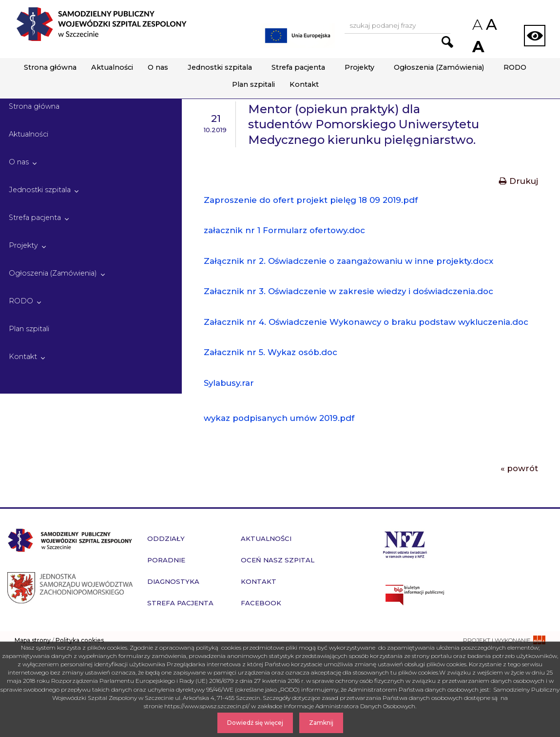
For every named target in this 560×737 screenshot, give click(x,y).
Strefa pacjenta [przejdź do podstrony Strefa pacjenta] (180, 603)
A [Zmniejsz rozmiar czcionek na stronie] (477, 25)
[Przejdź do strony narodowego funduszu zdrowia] (405, 544)
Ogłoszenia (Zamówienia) (439, 67)
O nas (158, 67)
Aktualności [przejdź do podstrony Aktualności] (266, 538)
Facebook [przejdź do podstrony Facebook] (261, 603)
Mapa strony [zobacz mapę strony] (33, 640)
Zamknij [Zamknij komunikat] (321, 723)
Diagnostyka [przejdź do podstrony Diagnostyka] (173, 581)
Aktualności (112, 67)
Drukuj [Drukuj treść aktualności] (519, 181)
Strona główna (50, 67)
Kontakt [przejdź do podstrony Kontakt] (259, 581)
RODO (515, 67)
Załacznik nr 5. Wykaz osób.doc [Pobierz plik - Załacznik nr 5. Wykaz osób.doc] (270, 352)
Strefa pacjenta (298, 67)
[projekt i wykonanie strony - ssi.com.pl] (504, 640)
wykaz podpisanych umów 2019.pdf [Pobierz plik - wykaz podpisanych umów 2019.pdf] (279, 418)
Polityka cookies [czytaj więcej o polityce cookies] (80, 640)
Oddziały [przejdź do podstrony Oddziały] (166, 538)
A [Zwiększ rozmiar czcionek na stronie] (477, 47)
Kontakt (304, 84)
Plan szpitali (253, 84)
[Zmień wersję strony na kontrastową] (535, 36)
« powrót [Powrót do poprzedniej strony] (519, 468)
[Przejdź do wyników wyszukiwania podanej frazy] (447, 42)
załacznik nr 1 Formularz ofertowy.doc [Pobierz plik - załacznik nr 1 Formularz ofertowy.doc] (284, 230)
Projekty (359, 67)
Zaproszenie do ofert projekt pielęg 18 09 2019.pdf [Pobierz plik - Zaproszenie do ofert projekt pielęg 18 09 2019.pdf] (311, 200)
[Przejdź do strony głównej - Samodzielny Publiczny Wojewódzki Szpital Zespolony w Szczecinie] (101, 24)
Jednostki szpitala (220, 67)
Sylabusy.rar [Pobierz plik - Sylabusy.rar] (229, 383)
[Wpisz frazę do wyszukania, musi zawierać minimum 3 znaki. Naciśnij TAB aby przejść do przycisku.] (397, 26)
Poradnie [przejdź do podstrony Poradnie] (166, 560)
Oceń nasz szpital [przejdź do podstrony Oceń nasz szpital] (278, 560)
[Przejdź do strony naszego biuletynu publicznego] (467, 595)
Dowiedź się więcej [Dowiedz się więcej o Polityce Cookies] (255, 723)
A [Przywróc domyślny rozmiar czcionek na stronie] (491, 24)
